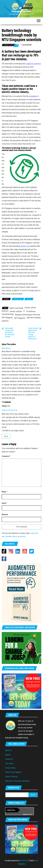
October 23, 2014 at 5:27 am (10, 410)
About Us (8, 750)
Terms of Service (11, 777)
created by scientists (33, 64)
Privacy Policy (10, 768)
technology (33, 96)
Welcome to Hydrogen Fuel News (17, 781)
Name (5, 492)
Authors (8, 755)
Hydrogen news (18, 299)
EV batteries (31, 311)
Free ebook (9, 764)
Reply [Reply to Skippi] (6, 436)
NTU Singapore (7, 318)
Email (4, 503)
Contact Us (9, 759)
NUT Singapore (20, 318)
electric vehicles (16, 311)
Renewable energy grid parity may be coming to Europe (10, 332)
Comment (6, 456)
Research (29, 299)
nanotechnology (8, 314)
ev (24, 311)
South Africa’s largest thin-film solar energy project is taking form (33, 333)
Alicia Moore (27, 45)
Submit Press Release (13, 772)
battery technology (16, 308)
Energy (25, 814)
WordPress (24, 861)
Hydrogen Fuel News (21, 11)
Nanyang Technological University (27, 315)
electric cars (25, 246)
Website (5, 514)
